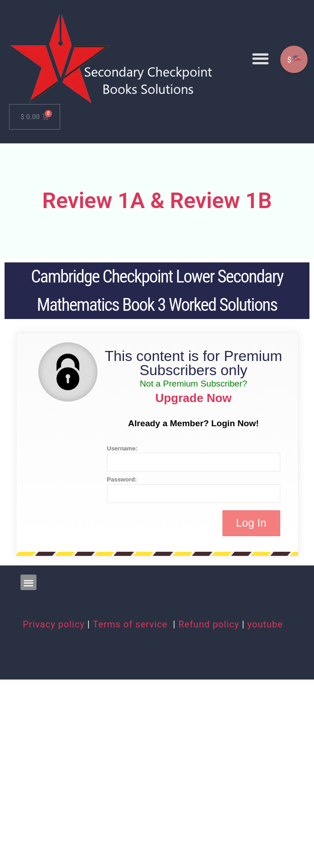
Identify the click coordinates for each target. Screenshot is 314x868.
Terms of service (132, 624)
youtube (265, 624)
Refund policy (209, 624)
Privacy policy (54, 624)
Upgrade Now (194, 398)
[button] (260, 59)
